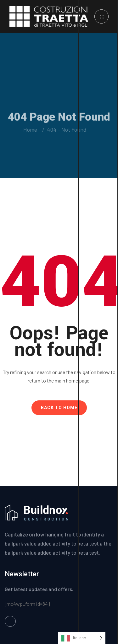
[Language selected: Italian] (82, 638)
